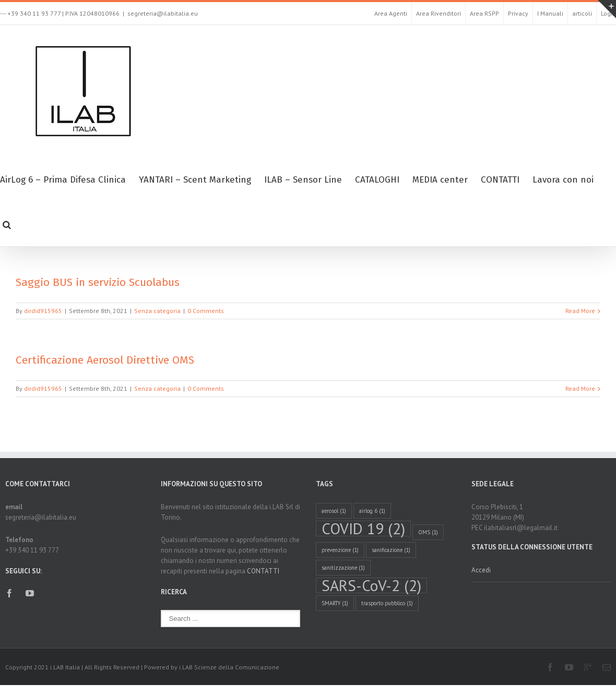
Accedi (481, 570)
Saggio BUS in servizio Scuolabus (98, 282)
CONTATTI (500, 180)
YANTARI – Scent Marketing (195, 180)
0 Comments (206, 311)
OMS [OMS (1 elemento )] (428, 532)
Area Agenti (391, 13)
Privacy (518, 13)
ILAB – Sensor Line (303, 180)
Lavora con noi (563, 180)
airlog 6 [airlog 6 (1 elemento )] (372, 511)
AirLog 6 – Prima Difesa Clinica (63, 180)
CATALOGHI (377, 180)
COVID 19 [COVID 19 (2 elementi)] (363, 529)
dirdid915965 (43, 311)
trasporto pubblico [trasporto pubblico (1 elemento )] (387, 603)
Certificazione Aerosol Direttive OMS (105, 360)
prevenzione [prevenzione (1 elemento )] (340, 550)
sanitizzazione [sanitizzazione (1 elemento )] (343, 568)
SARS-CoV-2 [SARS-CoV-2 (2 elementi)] (371, 585)
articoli (582, 13)
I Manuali (550, 13)
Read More (580, 311)
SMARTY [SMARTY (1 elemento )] (335, 603)
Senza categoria (157, 311)
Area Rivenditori (439, 13)
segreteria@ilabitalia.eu (163, 13)
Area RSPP (484, 13)
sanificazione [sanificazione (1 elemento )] (391, 550)
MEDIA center (440, 180)
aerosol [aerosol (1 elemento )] (334, 511)
